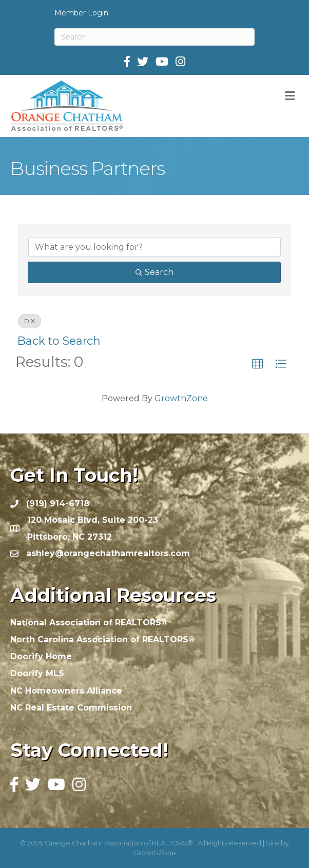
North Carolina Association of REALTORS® (103, 639)
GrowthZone (181, 398)
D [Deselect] (30, 321)
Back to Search (59, 341)
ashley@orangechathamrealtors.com (108, 553)
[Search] (154, 37)
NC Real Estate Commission (71, 708)
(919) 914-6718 (58, 504)
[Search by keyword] (154, 247)
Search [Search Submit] (154, 272)
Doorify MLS (37, 673)
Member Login (81, 13)
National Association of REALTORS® (89, 623)
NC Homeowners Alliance (66, 691)
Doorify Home (41, 656)
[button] (258, 364)
